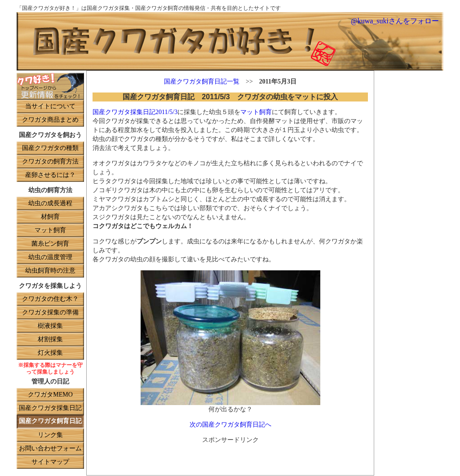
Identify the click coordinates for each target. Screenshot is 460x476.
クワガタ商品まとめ (50, 120)
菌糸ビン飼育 (50, 244)
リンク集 (50, 435)
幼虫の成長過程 (50, 204)
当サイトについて (50, 107)
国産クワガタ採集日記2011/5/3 (135, 112)
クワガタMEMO (50, 395)
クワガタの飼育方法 (50, 162)
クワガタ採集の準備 (50, 313)
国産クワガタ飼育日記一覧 (202, 82)
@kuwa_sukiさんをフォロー (395, 21)
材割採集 (50, 340)
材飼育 (50, 217)
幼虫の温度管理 (50, 258)
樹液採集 (50, 326)
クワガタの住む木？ (50, 299)
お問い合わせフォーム (50, 449)
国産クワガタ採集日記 (50, 408)
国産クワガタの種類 (50, 148)
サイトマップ (50, 462)
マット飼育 (50, 231)
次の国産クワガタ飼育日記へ (230, 425)
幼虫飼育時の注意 (50, 271)
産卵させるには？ (50, 175)
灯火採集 (50, 353)
